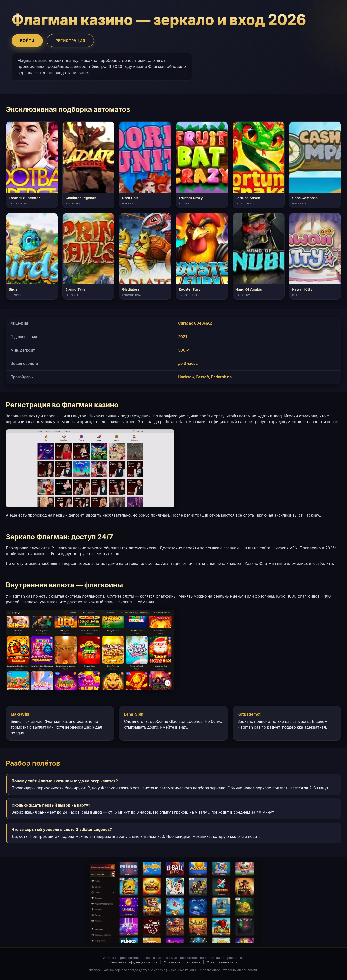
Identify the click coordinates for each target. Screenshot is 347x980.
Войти (27, 41)
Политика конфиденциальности (134, 962)
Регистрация (70, 41)
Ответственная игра (222, 962)
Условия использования (182, 962)
